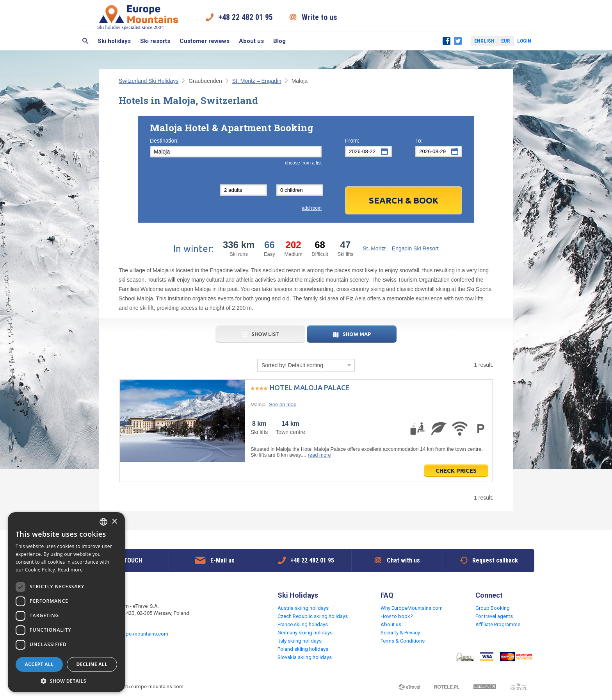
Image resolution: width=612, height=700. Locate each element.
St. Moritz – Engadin (257, 81)
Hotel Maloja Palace (310, 387)
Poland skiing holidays (303, 649)
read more (319, 455)
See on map (283, 404)
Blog (279, 41)
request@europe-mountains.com (131, 634)
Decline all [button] (92, 664)
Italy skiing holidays (300, 641)
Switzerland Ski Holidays (149, 81)
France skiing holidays (303, 624)
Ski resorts (155, 41)
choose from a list (303, 163)
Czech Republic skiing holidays (313, 616)
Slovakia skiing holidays (305, 657)
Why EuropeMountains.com (412, 608)
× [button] (114, 522)
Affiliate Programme (498, 624)
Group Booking (493, 608)
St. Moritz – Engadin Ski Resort (401, 248)
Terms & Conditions (403, 641)
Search (85, 41)
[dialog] (66, 602)
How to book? (397, 616)
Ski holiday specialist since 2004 (139, 17)
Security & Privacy (400, 633)
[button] (66, 681)
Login (524, 41)
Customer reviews (205, 41)
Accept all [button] (39, 664)
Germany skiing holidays (305, 633)
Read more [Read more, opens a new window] (70, 570)
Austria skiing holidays (303, 608)
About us (251, 41)
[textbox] (236, 152)
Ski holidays (114, 41)
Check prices (456, 471)
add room (312, 208)
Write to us (319, 17)
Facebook (447, 41)
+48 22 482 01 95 (246, 17)
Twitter (458, 41)
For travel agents (494, 616)
